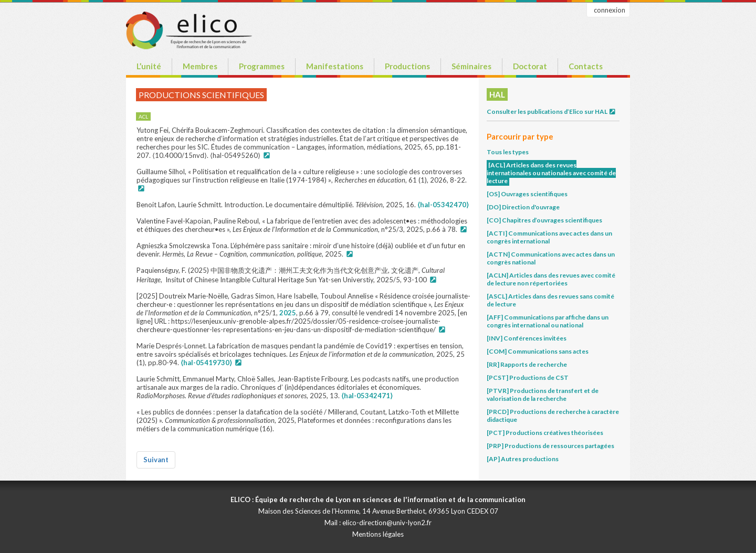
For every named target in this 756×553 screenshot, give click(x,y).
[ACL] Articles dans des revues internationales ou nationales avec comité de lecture (551, 173)
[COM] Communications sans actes (538, 351)
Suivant (156, 460)
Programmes (262, 66)
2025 (288, 313)
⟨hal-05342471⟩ (367, 396)
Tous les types (508, 152)
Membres (200, 66)
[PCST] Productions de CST (528, 377)
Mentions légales (378, 534)
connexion (610, 10)
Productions (407, 66)
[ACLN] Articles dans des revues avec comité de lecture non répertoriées (551, 279)
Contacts (586, 66)
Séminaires (471, 66)
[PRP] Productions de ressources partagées (550, 446)
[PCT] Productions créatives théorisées (545, 433)
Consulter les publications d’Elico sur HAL (552, 111)
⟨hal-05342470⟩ (443, 205)
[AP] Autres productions (523, 459)
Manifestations (335, 66)
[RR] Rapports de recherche (527, 364)
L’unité (149, 66)
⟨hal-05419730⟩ (206, 363)
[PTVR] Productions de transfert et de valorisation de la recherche (543, 395)
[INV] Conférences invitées (527, 338)
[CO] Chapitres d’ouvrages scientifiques (544, 220)
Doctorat (530, 66)
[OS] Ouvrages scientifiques (527, 194)
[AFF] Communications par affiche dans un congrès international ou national (548, 321)
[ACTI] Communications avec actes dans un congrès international (549, 237)
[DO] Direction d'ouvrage (523, 207)
